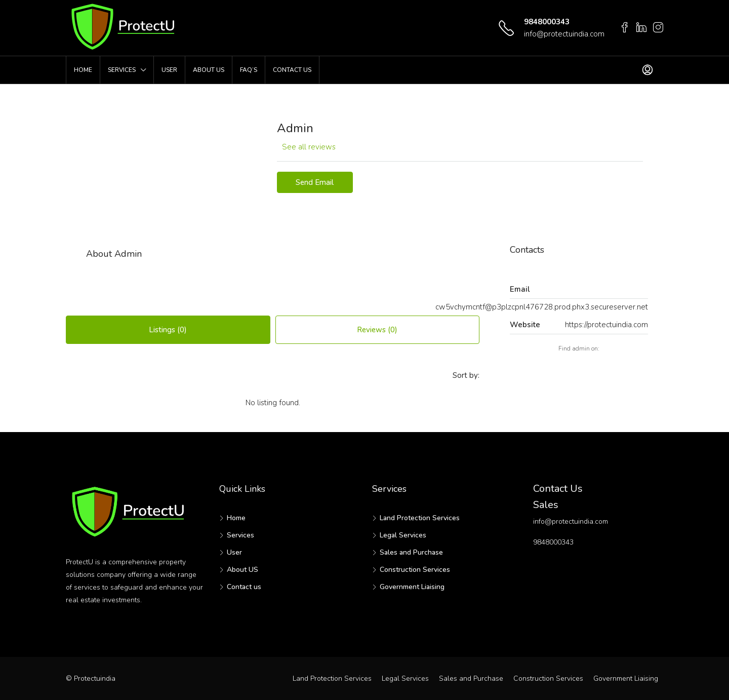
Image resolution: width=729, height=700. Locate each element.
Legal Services (403, 535)
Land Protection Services (420, 518)
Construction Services (415, 570)
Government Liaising (412, 587)
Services (122, 70)
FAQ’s (249, 70)
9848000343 (547, 22)
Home (83, 70)
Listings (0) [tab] (168, 330)
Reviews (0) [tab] (377, 330)
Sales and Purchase (411, 552)
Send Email (315, 182)
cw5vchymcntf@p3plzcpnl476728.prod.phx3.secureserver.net (542, 307)
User (169, 70)
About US (209, 70)
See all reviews (309, 147)
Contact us (292, 70)
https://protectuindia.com (606, 325)
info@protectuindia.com (564, 34)
